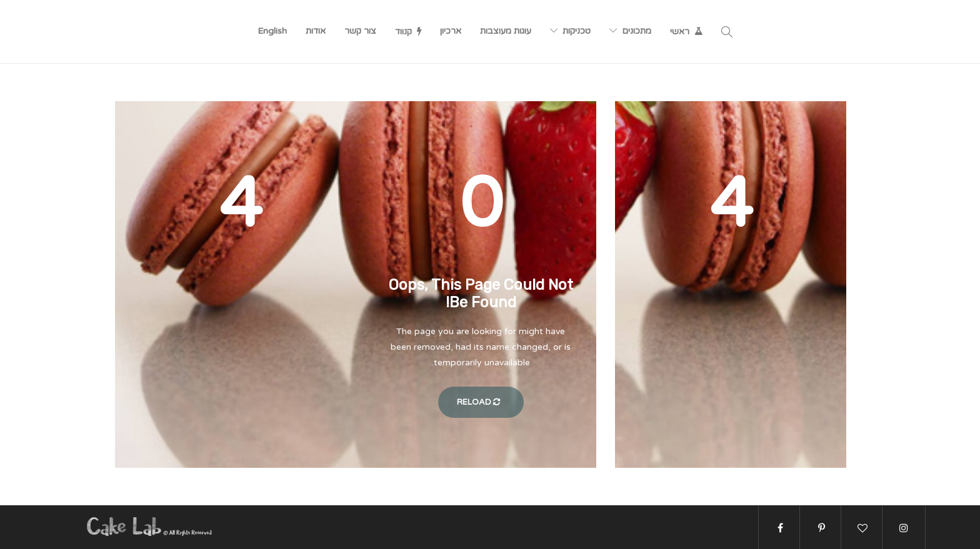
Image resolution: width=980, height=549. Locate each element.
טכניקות (577, 31)
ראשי (680, 32)
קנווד (403, 32)
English (272, 31)
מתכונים (637, 31)
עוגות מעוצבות (506, 31)
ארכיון (451, 31)
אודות (316, 31)
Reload (481, 402)
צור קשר (360, 31)
